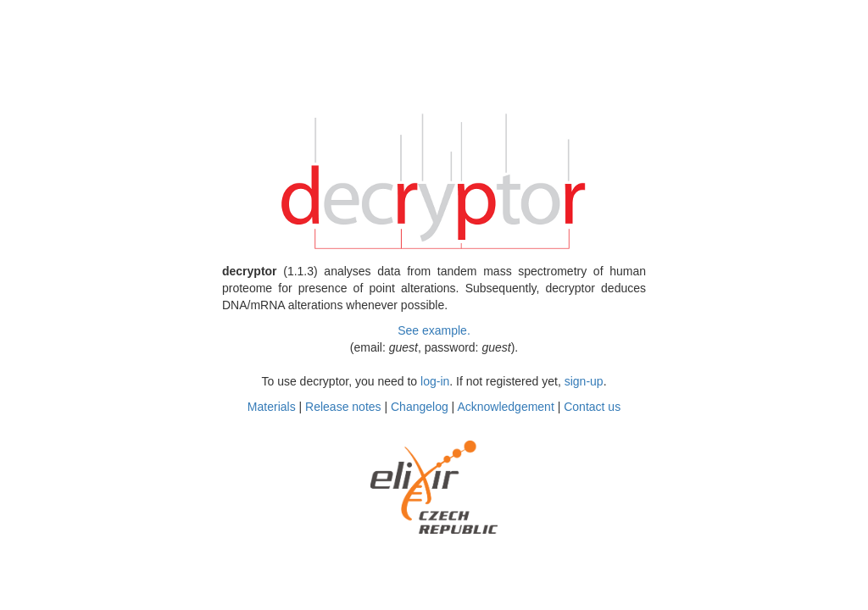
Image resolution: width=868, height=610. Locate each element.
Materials (272, 407)
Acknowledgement (505, 407)
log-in (435, 381)
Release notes (343, 407)
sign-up (584, 381)
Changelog (420, 407)
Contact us (592, 407)
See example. (434, 330)
